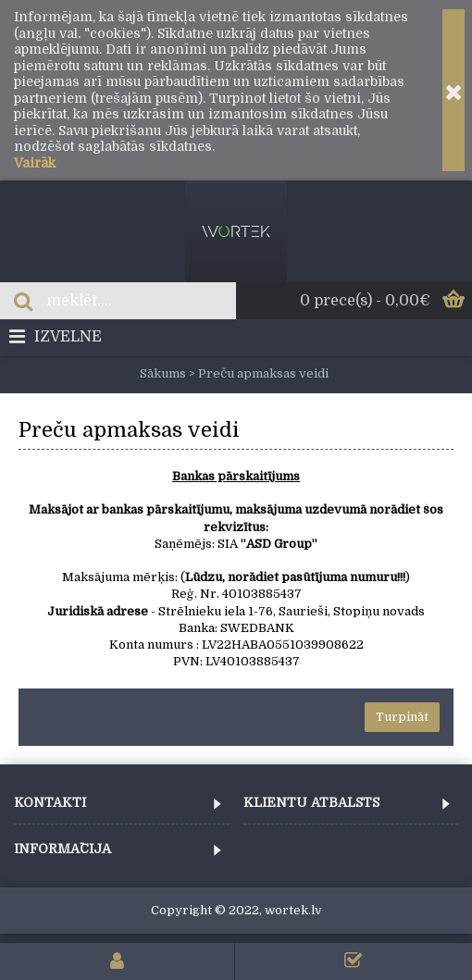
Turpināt (402, 717)
